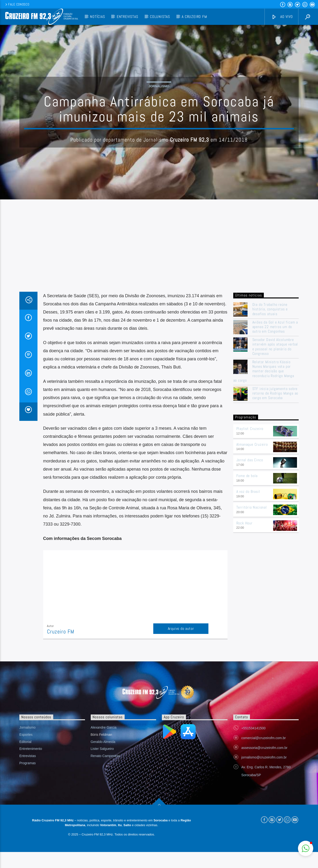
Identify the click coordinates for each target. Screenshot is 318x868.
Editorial (25, 758)
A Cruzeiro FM (194, 17)
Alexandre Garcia (104, 743)
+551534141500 (254, 744)
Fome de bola (247, 492)
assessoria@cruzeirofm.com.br (264, 764)
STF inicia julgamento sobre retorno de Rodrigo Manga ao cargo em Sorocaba (275, 409)
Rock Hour (244, 539)
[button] (306, 848)
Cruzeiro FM (61, 647)
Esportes (26, 750)
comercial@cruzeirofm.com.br (264, 754)
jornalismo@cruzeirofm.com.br (264, 773)
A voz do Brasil (248, 507)
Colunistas (160, 17)
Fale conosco (17, 4)
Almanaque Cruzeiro (252, 460)
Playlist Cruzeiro (250, 444)
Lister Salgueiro (102, 765)
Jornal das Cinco (250, 476)
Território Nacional (252, 523)
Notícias (97, 17)
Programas (27, 779)
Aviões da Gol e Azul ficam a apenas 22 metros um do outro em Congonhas (275, 343)
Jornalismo (159, 94)
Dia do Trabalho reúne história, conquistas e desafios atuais (270, 325)
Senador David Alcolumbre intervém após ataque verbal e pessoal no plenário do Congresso (275, 363)
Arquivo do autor (181, 644)
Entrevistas (127, 17)
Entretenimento (31, 765)
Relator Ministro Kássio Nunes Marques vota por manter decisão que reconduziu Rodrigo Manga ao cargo (264, 387)
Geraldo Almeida (103, 758)
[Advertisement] (159, 272)
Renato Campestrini (106, 772)
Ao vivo (282, 17)
